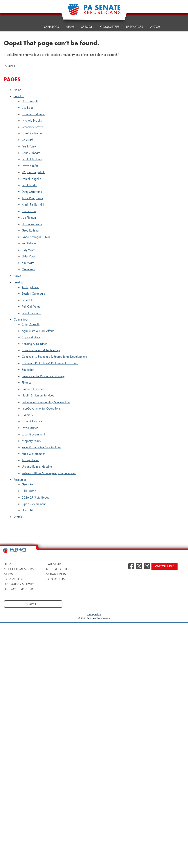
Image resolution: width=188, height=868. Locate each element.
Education (28, 370)
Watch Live (164, 566)
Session (87, 27)
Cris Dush (28, 140)
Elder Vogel (29, 256)
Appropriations (31, 337)
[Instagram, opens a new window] (147, 566)
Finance (27, 383)
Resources (135, 26)
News (70, 27)
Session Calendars (33, 294)
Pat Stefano (29, 243)
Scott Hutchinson (32, 159)
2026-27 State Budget (36, 497)
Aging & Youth (31, 324)
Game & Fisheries (33, 389)
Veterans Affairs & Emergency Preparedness (49, 473)
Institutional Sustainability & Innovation (46, 402)
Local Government (33, 434)
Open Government (34, 504)
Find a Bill (28, 510)
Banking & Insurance (35, 344)
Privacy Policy (94, 614)
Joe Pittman (29, 218)
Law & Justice (30, 428)
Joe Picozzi (29, 211)
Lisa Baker (28, 108)
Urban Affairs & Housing (37, 467)
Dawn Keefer (30, 166)
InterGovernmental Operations (41, 408)
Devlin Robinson (32, 224)
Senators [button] (51, 27)
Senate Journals (31, 313)
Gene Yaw (28, 269)
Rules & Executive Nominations (41, 447)
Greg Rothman (31, 230)
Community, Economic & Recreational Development (54, 357)
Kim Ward (28, 263)
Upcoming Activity (19, 584)
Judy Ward (28, 250)
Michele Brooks (32, 120)
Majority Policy (31, 441)
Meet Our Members (19, 569)
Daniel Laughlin (31, 179)
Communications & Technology (41, 350)
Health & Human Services (38, 395)
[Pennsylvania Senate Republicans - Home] (94, 11)
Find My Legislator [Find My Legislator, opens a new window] (18, 589)
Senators (19, 96)
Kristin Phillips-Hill (33, 204)
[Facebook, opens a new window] (131, 566)
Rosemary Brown (32, 127)
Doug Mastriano (32, 192)
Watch (155, 25)
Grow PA (27, 484)
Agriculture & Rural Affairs (38, 331)
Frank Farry (29, 146)
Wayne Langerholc (34, 172)
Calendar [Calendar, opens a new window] (53, 564)
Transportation (30, 460)
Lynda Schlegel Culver (36, 237)
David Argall (30, 101)
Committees (110, 27)
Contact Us (55, 579)
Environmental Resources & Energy (43, 376)
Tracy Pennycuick (32, 198)
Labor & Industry (32, 421)
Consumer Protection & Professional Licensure (50, 363)
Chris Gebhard (31, 153)
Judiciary (27, 415)
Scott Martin (29, 185)
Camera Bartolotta (33, 114)
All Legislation (30, 287)
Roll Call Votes (31, 307)
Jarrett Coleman (32, 133)
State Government (33, 454)
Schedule (28, 300)
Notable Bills (56, 574)
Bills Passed (29, 491)
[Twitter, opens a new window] (139, 566)
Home (33, 27)
